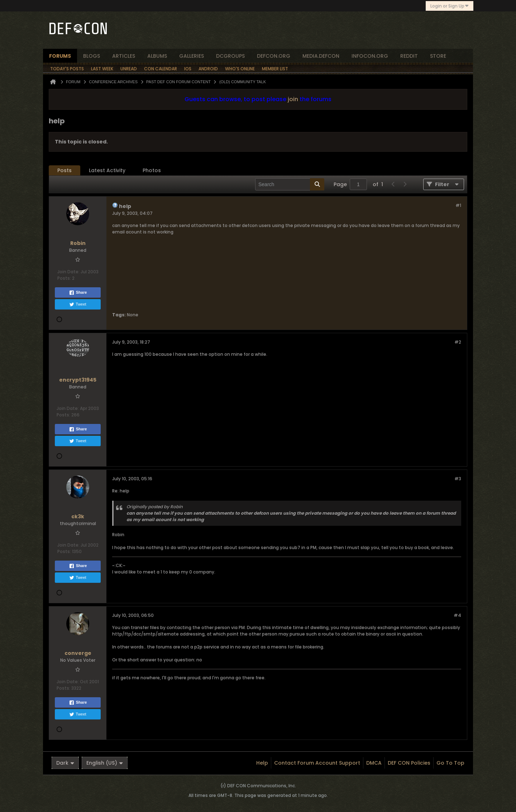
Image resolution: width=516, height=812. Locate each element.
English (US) (105, 763)
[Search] (290, 184)
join (293, 99)
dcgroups (230, 56)
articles (124, 56)
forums (60, 56)
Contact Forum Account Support (317, 763)
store (438, 56)
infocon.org (370, 56)
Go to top (450, 763)
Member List (275, 69)
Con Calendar (161, 69)
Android (208, 69)
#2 (458, 342)
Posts (64, 170)
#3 (458, 479)
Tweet (78, 304)
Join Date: (68, 272)
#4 (457, 615)
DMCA (374, 763)
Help (262, 763)
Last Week (102, 69)
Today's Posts (67, 69)
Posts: (64, 278)
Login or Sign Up (450, 6)
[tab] (64, 171)
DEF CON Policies (409, 763)
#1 (458, 205)
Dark (65, 763)
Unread (129, 69)
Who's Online (240, 69)
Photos (152, 170)
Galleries (192, 56)
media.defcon (321, 56)
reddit (409, 56)
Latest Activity (107, 170)
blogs (92, 56)
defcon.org (274, 56)
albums (157, 56)
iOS (188, 69)
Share (78, 293)
